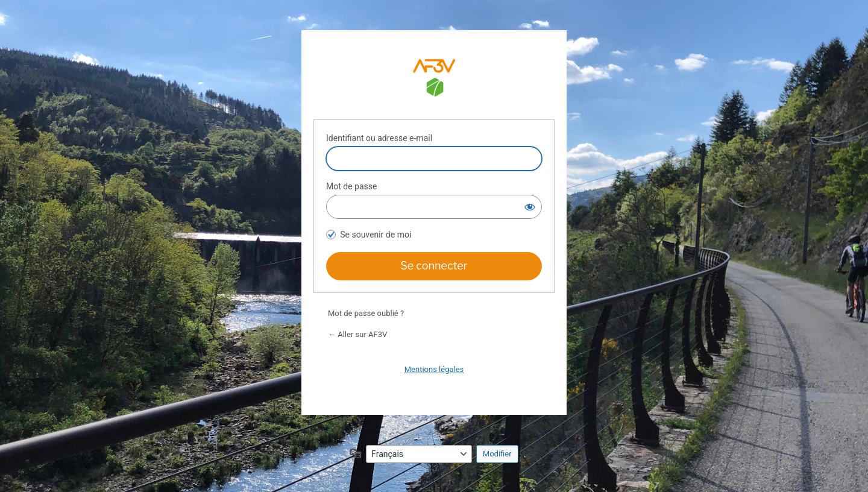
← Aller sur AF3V (357, 334)
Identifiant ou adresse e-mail (379, 138)
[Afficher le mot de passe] (530, 207)
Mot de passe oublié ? (366, 313)
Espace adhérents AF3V (434, 80)
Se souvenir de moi (376, 235)
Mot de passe (351, 186)
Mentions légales (434, 369)
